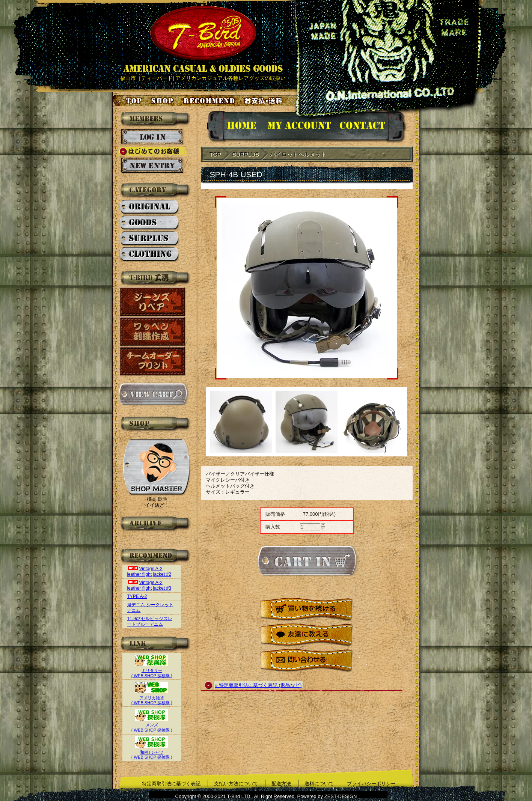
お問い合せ (371, 127)
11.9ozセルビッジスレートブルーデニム (149, 621)
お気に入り (210, 101)
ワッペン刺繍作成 (153, 332)
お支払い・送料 (264, 101)
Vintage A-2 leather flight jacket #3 (149, 585)
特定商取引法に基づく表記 (171, 784)
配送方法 (281, 784)
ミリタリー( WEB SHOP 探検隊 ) (152, 671)
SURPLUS (150, 239)
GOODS (150, 223)
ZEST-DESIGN (341, 796)
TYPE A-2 (137, 596)
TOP (216, 154)
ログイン (152, 137)
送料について (319, 784)
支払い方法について (236, 784)
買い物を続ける (307, 610)
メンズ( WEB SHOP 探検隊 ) (152, 725)
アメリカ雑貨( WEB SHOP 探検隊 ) (152, 698)
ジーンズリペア (153, 302)
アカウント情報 (299, 127)
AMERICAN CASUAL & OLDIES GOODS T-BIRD (203, 39)
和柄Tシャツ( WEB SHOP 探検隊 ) (152, 752)
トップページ (128, 101)
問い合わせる (307, 661)
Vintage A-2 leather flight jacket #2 (149, 571)
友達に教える (307, 635)
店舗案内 (163, 101)
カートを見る (153, 394)
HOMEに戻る (234, 127)
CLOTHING (150, 254)
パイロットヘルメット (298, 154)
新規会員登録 (152, 166)
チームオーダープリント (153, 361)
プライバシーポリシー (371, 784)
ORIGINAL (150, 207)
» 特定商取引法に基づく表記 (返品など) (258, 685)
